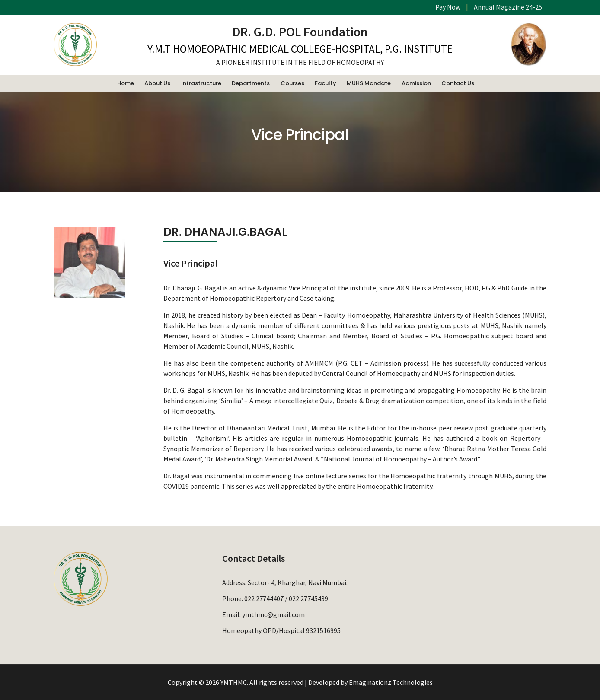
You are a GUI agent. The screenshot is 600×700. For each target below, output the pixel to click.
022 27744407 (264, 598)
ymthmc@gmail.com (273, 614)
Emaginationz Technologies (391, 682)
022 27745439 (308, 598)
